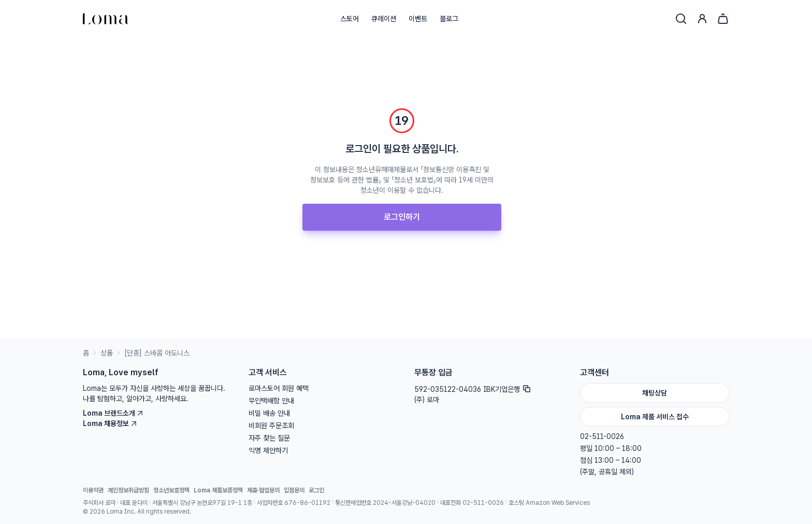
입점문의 (294, 490)
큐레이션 (384, 19)
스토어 (350, 19)
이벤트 (418, 19)
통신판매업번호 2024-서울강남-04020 (385, 503)
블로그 (449, 19)
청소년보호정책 (171, 490)
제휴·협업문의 (263, 490)
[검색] (681, 19)
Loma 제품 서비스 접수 (655, 417)
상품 (107, 353)
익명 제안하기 (268, 450)
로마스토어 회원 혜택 (279, 388)
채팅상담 (655, 393)
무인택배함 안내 (271, 401)
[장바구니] (723, 19)
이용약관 (93, 490)
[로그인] (702, 19)
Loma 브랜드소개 (113, 413)
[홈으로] (106, 19)
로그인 (316, 490)
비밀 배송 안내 (269, 413)
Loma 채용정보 (110, 423)
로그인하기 (402, 217)
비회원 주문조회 (271, 426)
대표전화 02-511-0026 (472, 503)
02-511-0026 (602, 436)
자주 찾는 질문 (269, 438)
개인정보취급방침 (128, 490)
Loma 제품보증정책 (218, 490)
